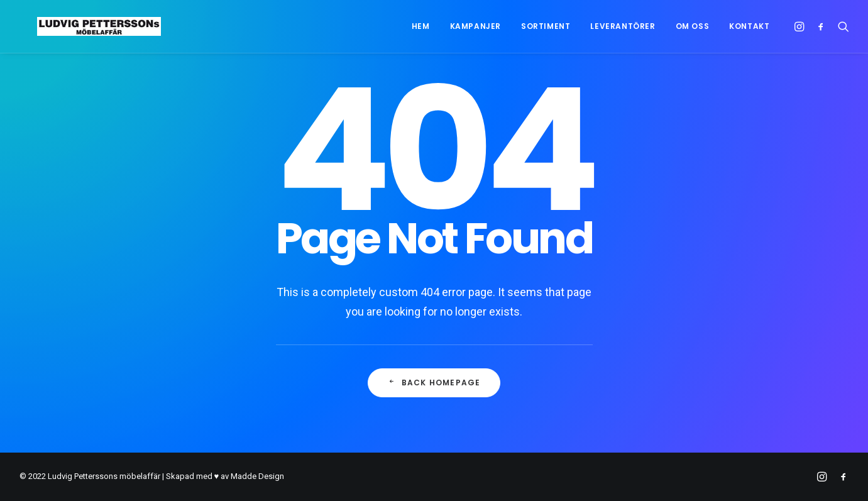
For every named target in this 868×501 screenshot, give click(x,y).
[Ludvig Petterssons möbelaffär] (81, 26)
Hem (421, 26)
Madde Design (257, 476)
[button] (801, 26)
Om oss (693, 26)
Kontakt (749, 26)
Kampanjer (475, 26)
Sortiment (546, 26)
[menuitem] (421, 26)
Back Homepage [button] (434, 383)
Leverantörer (623, 26)
